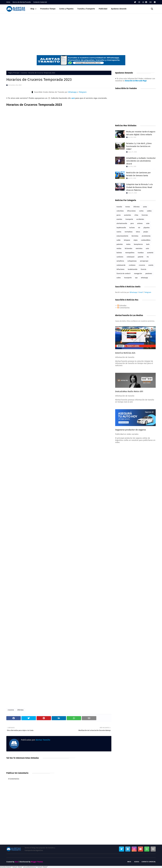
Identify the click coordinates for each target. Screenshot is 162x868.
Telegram (83, 92)
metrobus (139, 248)
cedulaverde (121, 265)
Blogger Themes (37, 862)
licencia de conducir (124, 274)
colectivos (120, 211)
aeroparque (144, 261)
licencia (143, 269)
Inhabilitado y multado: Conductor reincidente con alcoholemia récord (141, 161)
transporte (129, 219)
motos (128, 244)
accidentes (140, 219)
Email (141, 292)
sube (148, 223)
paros (119, 215)
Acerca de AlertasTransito (22, 2)
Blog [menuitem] (32, 9)
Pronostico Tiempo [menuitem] (48, 9)
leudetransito (133, 269)
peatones (149, 274)
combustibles (146, 240)
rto (148, 257)
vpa (136, 278)
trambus (141, 253)
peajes (146, 232)
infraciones (120, 269)
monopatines (130, 253)
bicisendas (129, 248)
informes (20, 710)
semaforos (120, 261)
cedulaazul (131, 257)
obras (138, 232)
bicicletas (135, 236)
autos (145, 207)
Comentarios (123, 308)
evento (151, 265)
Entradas (122, 306)
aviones (140, 223)
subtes (149, 211)
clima (136, 215)
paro (132, 223)
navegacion (138, 274)
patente (141, 257)
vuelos (119, 232)
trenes (128, 207)
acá (73, 98)
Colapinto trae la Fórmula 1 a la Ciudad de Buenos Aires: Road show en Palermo (139, 187)
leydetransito (121, 228)
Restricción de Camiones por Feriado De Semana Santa (138, 174)
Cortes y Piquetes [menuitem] (66, 9)
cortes (141, 211)
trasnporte (128, 278)
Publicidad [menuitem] (103, 9)
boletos (119, 253)
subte (119, 240)
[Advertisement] (81, 32)
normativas (129, 232)
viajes (136, 240)
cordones (132, 265)
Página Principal (14, 73)
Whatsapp (72, 92)
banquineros (138, 244)
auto (147, 248)
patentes (120, 244)
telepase (127, 240)
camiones (120, 257)
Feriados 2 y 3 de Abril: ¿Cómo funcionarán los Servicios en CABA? (139, 146)
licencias (145, 215)
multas (119, 248)
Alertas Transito (43, 740)
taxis (148, 244)
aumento (150, 253)
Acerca (137, 862)
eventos (119, 219)
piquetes (147, 228)
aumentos (128, 215)
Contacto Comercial (40, 2)
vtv (139, 228)
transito (119, 207)
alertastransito (122, 223)
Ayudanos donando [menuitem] (119, 9)
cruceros (24, 73)
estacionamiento (122, 236)
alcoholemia (146, 236)
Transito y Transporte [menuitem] (86, 9)
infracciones (131, 211)
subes (119, 278)
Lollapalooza (132, 261)
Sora (17, 862)
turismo (132, 228)
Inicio (8, 2)
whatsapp (144, 278)
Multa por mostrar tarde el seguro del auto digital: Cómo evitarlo (141, 133)
